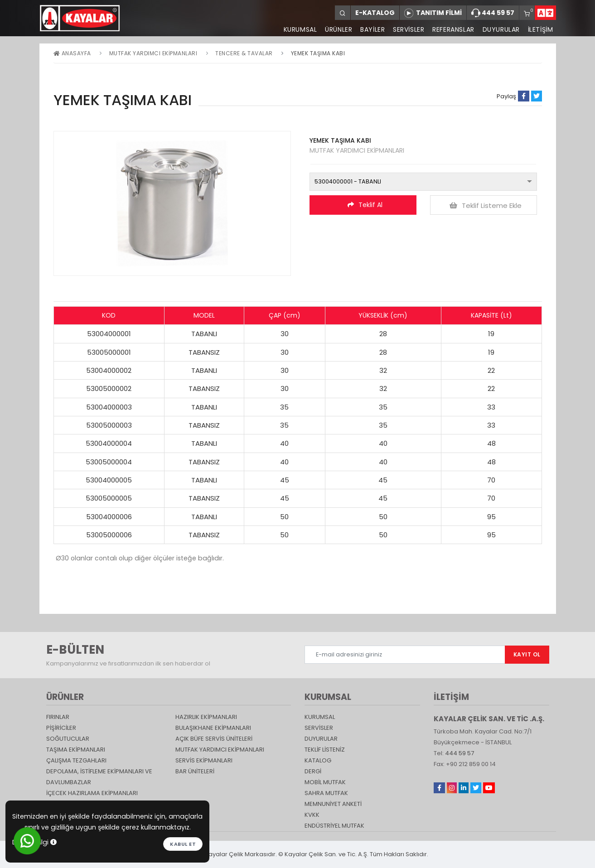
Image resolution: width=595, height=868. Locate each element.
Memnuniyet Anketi (333, 804)
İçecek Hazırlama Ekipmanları (92, 793)
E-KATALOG (375, 13)
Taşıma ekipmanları (76, 750)
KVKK (312, 815)
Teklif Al (365, 205)
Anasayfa (72, 53)
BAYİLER (372, 29)
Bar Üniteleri (195, 771)
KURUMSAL (300, 29)
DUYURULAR (501, 29)
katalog (318, 760)
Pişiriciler (61, 728)
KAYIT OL (527, 654)
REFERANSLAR (453, 29)
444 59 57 (493, 13)
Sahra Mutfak (326, 793)
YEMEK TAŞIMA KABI (318, 53)
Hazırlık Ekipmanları (206, 717)
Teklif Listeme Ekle (486, 205)
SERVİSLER (408, 29)
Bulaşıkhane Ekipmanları (213, 728)
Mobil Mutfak (325, 782)
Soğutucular (68, 739)
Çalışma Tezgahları (76, 760)
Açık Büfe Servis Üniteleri (214, 739)
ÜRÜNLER (338, 29)
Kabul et (183, 844)
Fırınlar (58, 717)
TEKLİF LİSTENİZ (325, 750)
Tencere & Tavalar (244, 53)
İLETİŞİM (541, 29)
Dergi (313, 771)
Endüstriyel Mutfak (334, 826)
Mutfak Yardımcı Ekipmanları (153, 53)
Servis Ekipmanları (204, 760)
